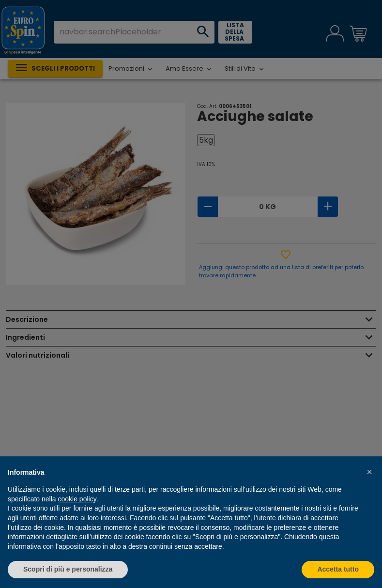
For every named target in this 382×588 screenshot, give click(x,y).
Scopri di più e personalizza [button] (68, 569)
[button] (369, 472)
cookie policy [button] (77, 499)
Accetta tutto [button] (338, 569)
